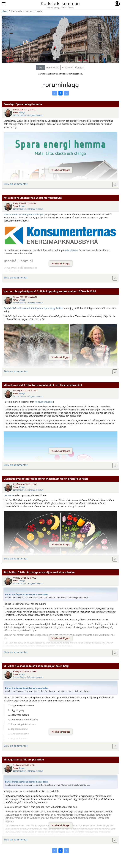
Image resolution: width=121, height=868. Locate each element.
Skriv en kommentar (16, 184)
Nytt (40, 68)
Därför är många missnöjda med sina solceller (27, 594)
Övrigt (78, 68)
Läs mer (8, 495)
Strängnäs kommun (35, 115)
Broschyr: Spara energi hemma (23, 104)
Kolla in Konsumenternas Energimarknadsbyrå (33, 198)
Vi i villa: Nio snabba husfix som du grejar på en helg (36, 666)
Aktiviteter (67, 68)
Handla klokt (53, 68)
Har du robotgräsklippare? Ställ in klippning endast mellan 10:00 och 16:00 (50, 291)
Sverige (22, 112)
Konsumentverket (44, 402)
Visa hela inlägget (61, 170)
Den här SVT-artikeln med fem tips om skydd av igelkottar (33, 308)
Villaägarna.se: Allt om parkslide (24, 760)
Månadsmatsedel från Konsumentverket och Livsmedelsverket (43, 385)
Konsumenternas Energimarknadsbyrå (23, 214)
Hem (5, 11)
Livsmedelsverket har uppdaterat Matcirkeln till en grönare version (46, 479)
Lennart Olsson (19, 115)
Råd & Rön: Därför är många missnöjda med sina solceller (39, 572)
